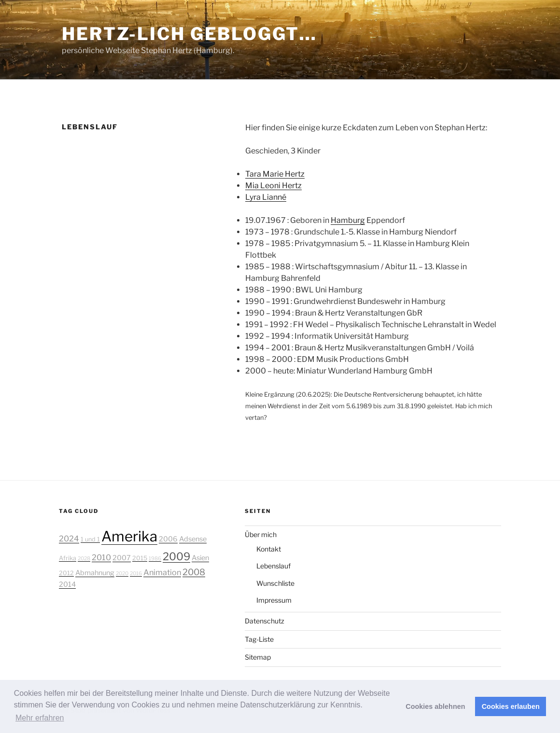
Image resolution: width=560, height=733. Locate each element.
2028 (84, 559)
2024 (69, 539)
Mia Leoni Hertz (273, 186)
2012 (66, 573)
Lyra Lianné (266, 197)
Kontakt (269, 549)
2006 (168, 539)
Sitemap (258, 657)
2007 (122, 558)
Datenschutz (265, 621)
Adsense (193, 539)
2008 (194, 572)
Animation (162, 572)
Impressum (274, 600)
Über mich (261, 534)
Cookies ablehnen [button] (435, 706)
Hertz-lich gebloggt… (189, 34)
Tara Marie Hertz (275, 174)
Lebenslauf (273, 566)
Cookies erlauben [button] (511, 706)
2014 (67, 584)
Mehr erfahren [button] (40, 718)
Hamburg (348, 220)
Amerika (129, 536)
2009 (176, 556)
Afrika (68, 558)
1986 (155, 559)
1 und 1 (90, 539)
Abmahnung (95, 573)
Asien (200, 558)
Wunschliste (275, 583)
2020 (122, 574)
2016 (136, 574)
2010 (101, 557)
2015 (140, 558)
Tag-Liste (259, 639)
